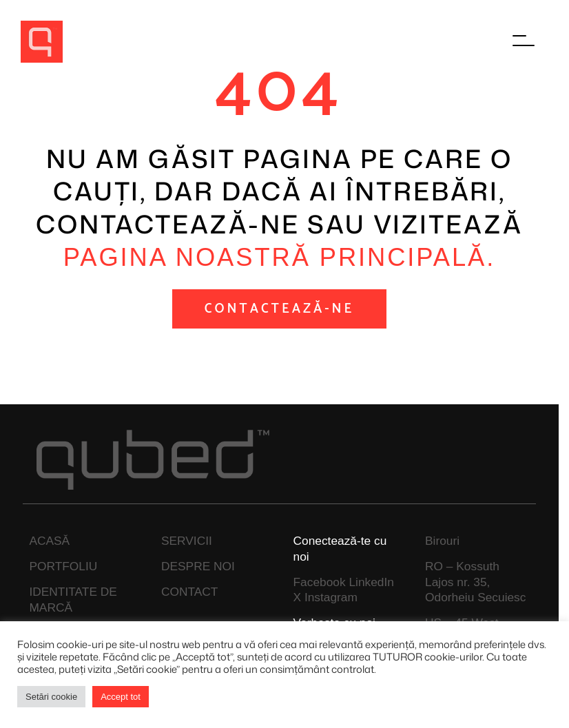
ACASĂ (49, 541)
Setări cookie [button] (51, 697)
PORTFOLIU (63, 566)
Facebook (320, 582)
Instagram (331, 597)
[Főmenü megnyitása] (524, 42)
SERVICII (187, 541)
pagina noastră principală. (279, 257)
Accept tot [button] (121, 697)
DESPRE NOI (198, 566)
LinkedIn (371, 582)
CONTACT (189, 592)
